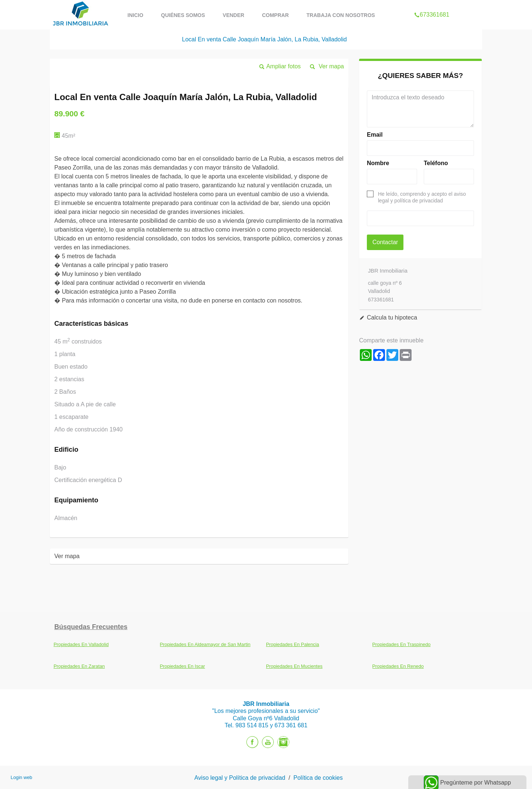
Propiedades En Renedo (398, 666)
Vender (233, 15)
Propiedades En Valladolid (81, 644)
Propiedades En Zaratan (79, 666)
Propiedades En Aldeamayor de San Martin (205, 644)
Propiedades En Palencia (293, 644)
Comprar (275, 15)
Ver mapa (331, 66)
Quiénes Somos (183, 15)
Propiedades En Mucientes (294, 666)
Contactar (385, 242)
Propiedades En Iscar (183, 666)
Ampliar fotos (284, 66)
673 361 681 (291, 725)
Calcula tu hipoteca (392, 317)
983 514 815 (253, 725)
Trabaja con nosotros (341, 15)
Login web (21, 777)
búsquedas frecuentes (91, 627)
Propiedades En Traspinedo (402, 644)
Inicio (135, 15)
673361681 (432, 5)
